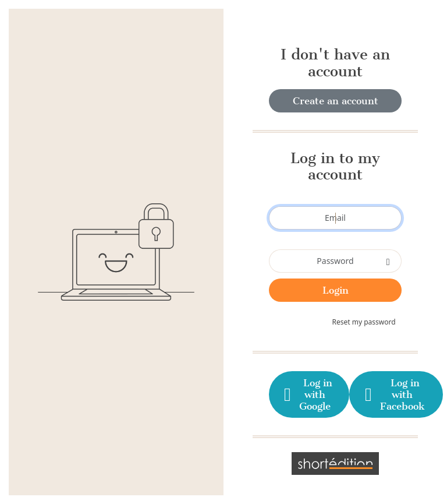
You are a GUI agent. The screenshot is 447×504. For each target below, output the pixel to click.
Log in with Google (307, 394)
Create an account (336, 101)
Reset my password (364, 322)
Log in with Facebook (393, 394)
